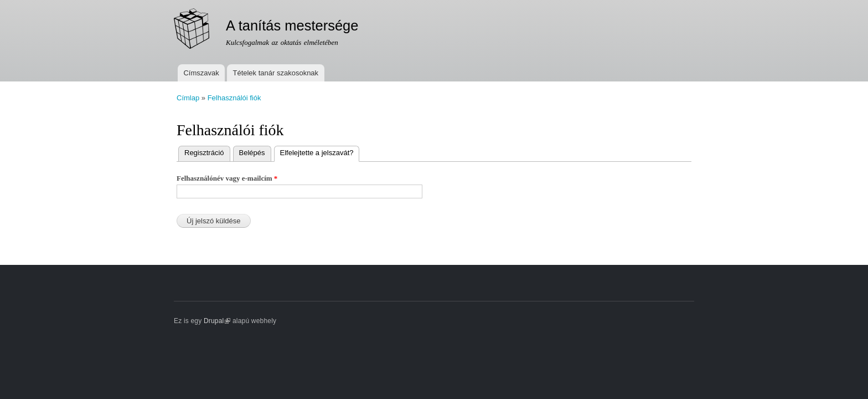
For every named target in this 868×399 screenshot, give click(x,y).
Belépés (252, 153)
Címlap (188, 98)
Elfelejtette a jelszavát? (320, 152)
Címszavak (201, 73)
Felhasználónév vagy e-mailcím (227, 178)
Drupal (217, 321)
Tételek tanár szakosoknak (275, 73)
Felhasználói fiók (234, 98)
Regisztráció (204, 153)
